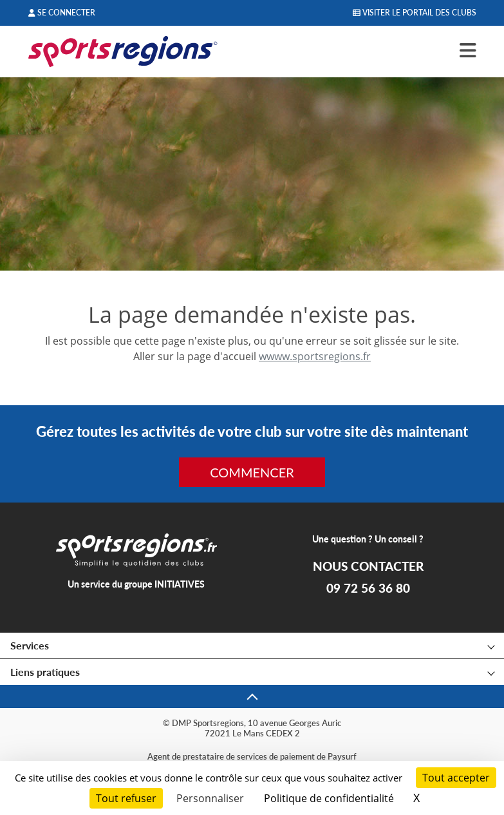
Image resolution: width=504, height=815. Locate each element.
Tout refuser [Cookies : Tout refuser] (126, 798)
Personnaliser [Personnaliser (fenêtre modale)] (210, 798)
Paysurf (342, 756)
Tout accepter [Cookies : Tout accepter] (456, 778)
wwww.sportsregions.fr (315, 356)
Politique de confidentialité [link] (329, 798)
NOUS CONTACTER (368, 566)
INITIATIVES (180, 584)
